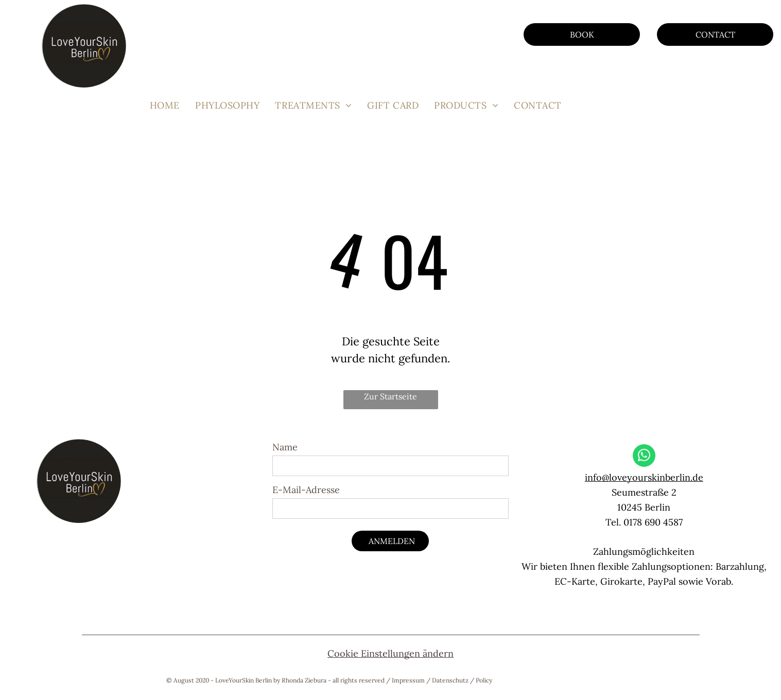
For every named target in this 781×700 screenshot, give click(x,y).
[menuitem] (165, 105)
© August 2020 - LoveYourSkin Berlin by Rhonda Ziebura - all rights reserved (275, 680)
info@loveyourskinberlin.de (644, 477)
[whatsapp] (644, 457)
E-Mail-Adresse (306, 490)
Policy (484, 680)
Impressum (408, 680)
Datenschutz (450, 680)
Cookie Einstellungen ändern (391, 653)
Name (285, 447)
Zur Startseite (391, 396)
